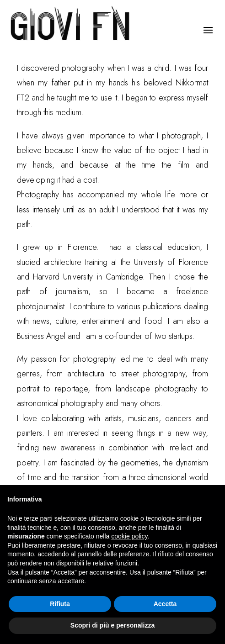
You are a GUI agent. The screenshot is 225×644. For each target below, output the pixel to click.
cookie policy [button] (129, 536)
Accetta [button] (165, 604)
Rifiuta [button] (60, 604)
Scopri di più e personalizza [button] (112, 625)
